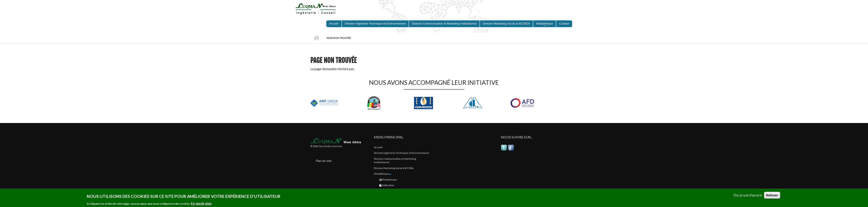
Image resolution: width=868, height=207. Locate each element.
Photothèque (388, 180)
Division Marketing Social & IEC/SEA (394, 168)
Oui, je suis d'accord (748, 195)
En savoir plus (201, 204)
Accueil (316, 38)
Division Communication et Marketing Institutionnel (395, 161)
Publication (387, 185)
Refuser (772, 195)
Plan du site (324, 161)
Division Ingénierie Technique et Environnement (401, 153)
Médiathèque (382, 174)
